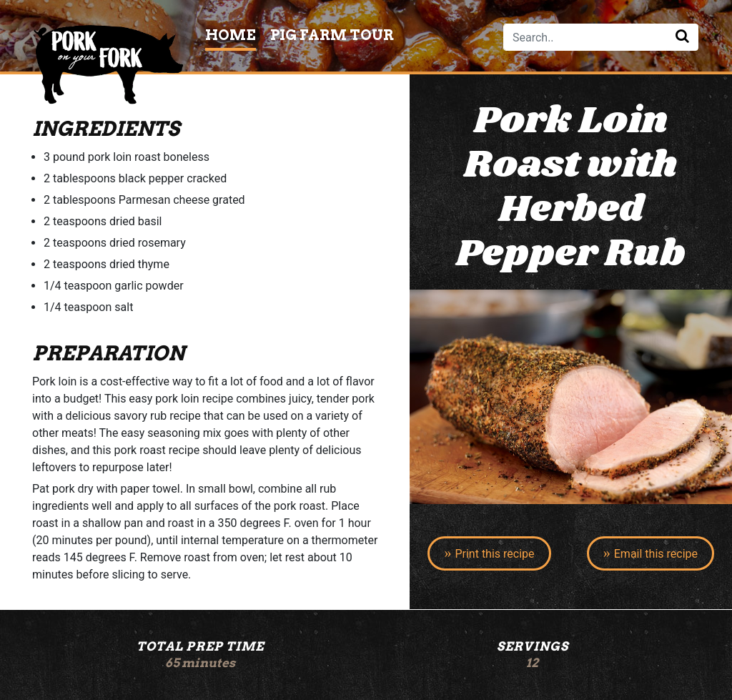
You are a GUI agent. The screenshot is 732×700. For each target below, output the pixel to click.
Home (231, 35)
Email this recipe (656, 554)
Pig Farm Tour (332, 35)
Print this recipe (494, 554)
